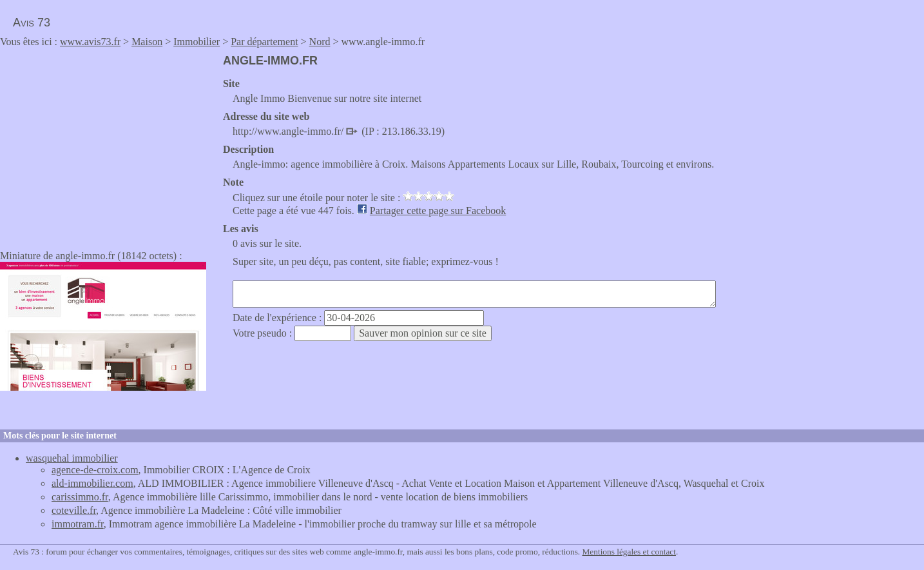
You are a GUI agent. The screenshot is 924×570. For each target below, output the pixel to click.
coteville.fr (74, 510)
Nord (320, 42)
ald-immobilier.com (92, 483)
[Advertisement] (108, 144)
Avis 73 (32, 23)
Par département (264, 42)
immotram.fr (78, 524)
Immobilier (197, 42)
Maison (147, 42)
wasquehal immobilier (72, 458)
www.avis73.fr (90, 42)
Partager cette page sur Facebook (438, 211)
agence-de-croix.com (95, 470)
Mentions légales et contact (629, 552)
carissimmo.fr (80, 497)
